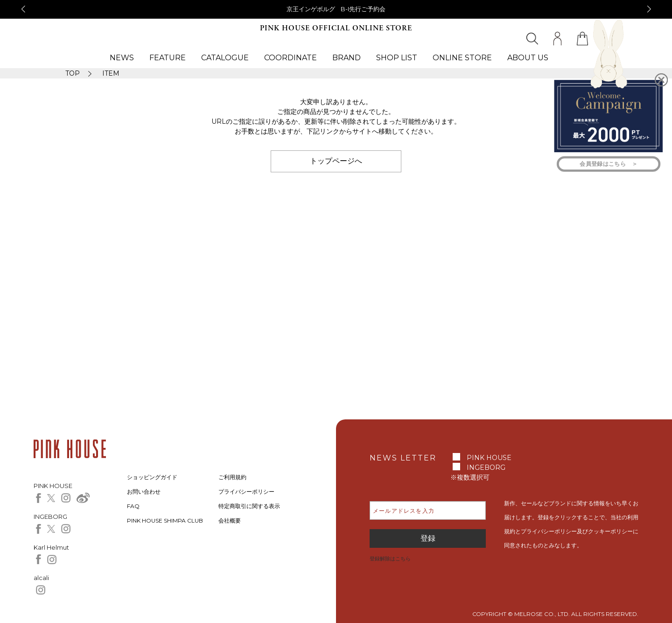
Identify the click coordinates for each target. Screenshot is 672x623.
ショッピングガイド (152, 477)
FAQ (133, 506)
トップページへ (336, 161)
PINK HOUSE (489, 458)
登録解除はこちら (390, 559)
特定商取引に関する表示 (249, 506)
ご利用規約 (232, 477)
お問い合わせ (144, 492)
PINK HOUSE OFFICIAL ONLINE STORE (336, 28)
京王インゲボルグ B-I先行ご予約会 (336, 9)
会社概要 (230, 520)
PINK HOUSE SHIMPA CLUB (165, 520)
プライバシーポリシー (246, 492)
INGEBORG (486, 467)
